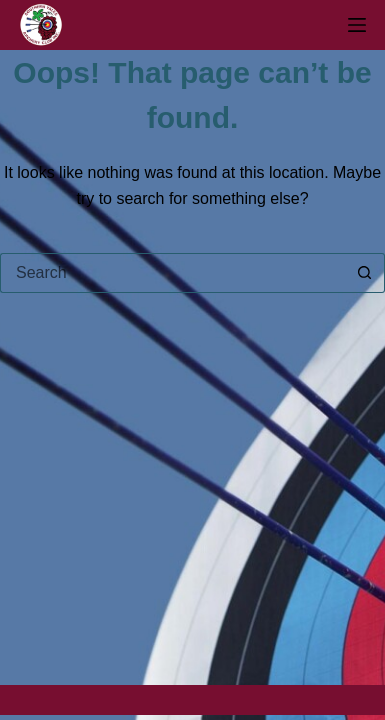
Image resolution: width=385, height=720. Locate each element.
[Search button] (365, 273)
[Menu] (357, 25)
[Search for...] (172, 273)
